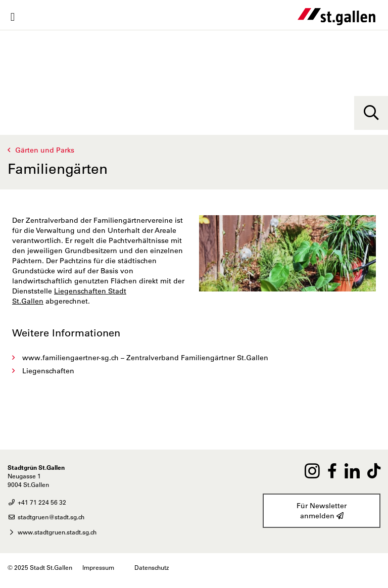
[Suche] (371, 113)
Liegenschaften (48, 371)
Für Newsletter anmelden (322, 511)
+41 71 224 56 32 (37, 502)
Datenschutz (152, 567)
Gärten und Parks (45, 150)
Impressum (98, 567)
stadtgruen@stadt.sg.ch (46, 517)
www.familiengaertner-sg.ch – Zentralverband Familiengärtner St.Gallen (145, 358)
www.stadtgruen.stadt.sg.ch (52, 532)
